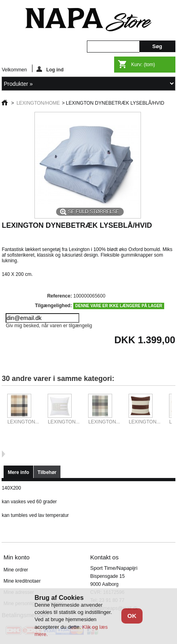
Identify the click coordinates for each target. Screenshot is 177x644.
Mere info (18, 472)
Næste (3, 454)
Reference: (60, 296)
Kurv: (143, 65)
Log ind (50, 69)
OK (132, 616)
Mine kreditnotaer (22, 581)
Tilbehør (47, 472)
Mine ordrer (16, 570)
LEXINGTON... (23, 422)
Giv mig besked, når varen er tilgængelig (49, 326)
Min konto (17, 557)
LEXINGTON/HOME (38, 103)
